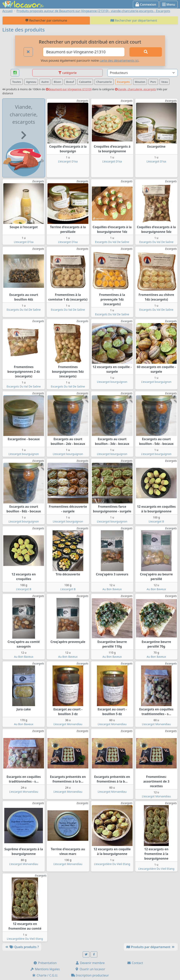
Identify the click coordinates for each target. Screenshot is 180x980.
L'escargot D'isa (68, 161)
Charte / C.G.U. (45, 975)
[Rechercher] (146, 52)
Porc (153, 82)
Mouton (140, 82)
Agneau (31, 82)
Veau (165, 82)
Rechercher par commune (46, 20)
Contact (135, 963)
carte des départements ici (119, 60)
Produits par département (151, 947)
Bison (57, 82)
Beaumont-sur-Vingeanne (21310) (69, 89)
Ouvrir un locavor (90, 969)
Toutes (17, 82)
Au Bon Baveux (112, 589)
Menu (169, 4)
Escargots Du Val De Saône (112, 242)
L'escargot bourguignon (112, 382)
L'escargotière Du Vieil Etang (112, 864)
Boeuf (70, 82)
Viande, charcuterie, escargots (135, 89)
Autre (45, 82)
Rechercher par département (134, 20)
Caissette (85, 82)
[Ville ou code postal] (84, 52)
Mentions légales (45, 969)
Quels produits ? (22, 947)
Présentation (45, 963)
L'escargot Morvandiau (68, 724)
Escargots (123, 82)
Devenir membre (90, 963)
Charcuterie (104, 82)
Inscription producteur (90, 975)
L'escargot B (156, 521)
